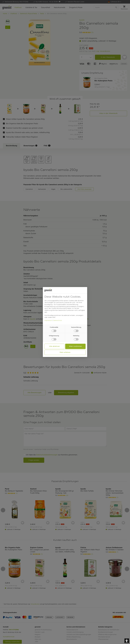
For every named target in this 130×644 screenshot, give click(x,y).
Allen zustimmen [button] (75, 346)
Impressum (48, 320)
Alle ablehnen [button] (54, 346)
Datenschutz (58, 320)
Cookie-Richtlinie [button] (57, 308)
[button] (127, 641)
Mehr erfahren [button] (65, 352)
